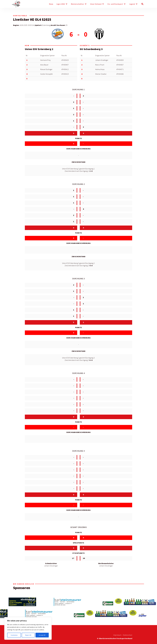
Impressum (117, 635)
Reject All (28, 635)
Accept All (42, 635)
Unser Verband (96, 4)
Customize (14, 635)
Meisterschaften (77, 4)
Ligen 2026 (61, 4)
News (51, 4)
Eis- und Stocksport (115, 4)
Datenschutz (128, 635)
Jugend (132, 4)
